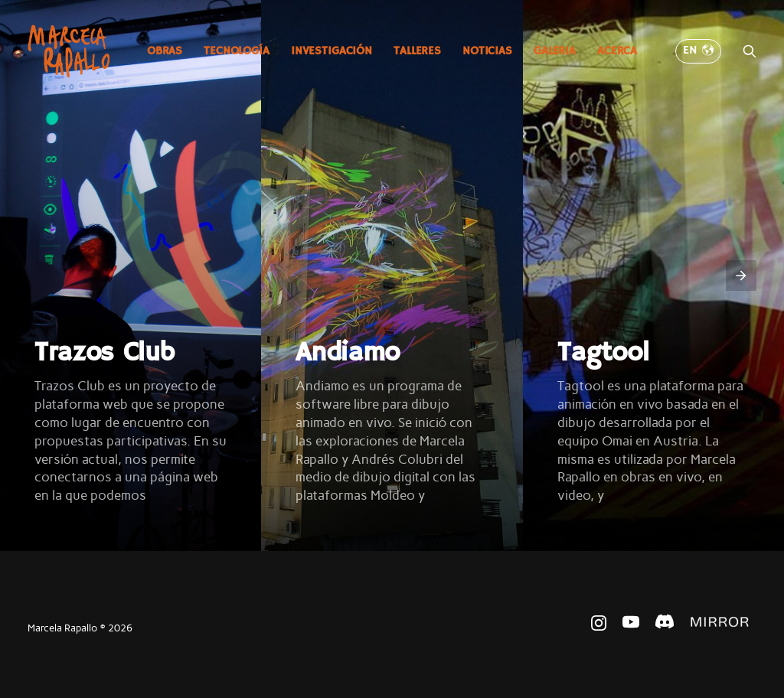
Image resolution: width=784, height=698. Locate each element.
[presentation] (741, 276)
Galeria (555, 51)
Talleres (417, 51)
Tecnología (237, 51)
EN (698, 51)
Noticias (487, 51)
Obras (165, 51)
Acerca (617, 51)
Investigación (332, 51)
